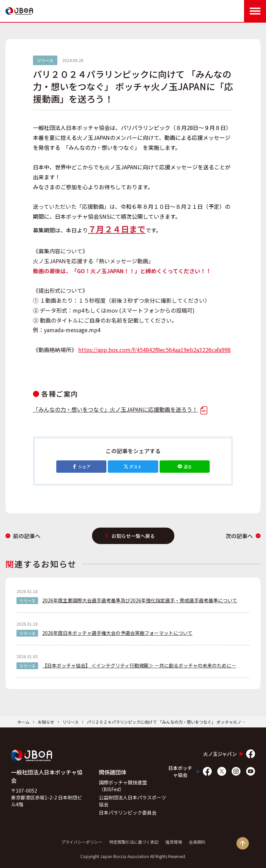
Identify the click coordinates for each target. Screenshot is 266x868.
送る (185, 466)
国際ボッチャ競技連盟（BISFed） (123, 786)
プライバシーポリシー (82, 842)
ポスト (133, 466)
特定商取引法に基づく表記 (134, 842)
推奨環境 (174, 842)
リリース (71, 722)
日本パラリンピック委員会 (128, 812)
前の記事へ (23, 536)
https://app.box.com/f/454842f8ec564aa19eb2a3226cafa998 (154, 350)
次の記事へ (243, 536)
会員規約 (197, 842)
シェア (81, 466)
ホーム (23, 722)
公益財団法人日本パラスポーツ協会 (132, 801)
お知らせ (46, 722)
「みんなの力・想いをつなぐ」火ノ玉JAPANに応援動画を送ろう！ (120, 409)
